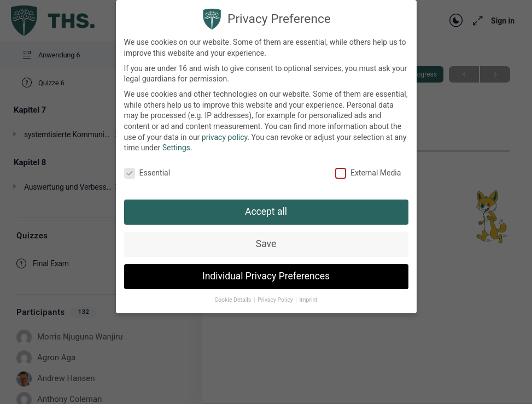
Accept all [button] (266, 212)
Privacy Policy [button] (276, 300)
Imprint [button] (308, 300)
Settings (176, 148)
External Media (368, 173)
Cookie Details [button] (233, 300)
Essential (147, 173)
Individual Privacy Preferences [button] (266, 276)
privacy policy (225, 137)
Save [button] (266, 244)
